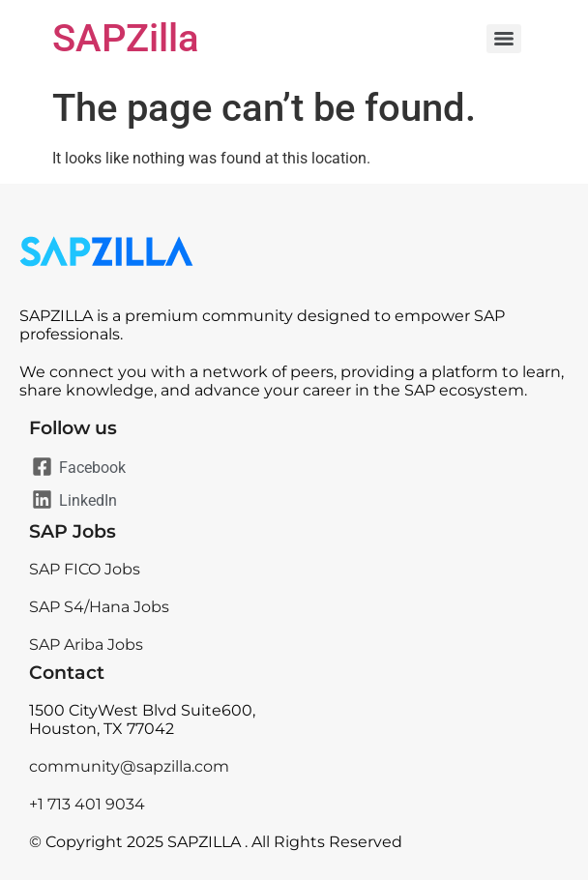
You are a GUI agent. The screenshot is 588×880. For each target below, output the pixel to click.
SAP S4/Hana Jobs (99, 607)
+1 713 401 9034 (87, 804)
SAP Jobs (73, 531)
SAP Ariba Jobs (86, 645)
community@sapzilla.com (129, 766)
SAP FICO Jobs (85, 569)
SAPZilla (126, 38)
